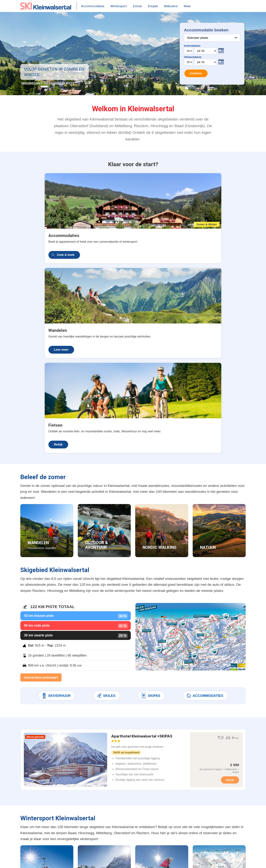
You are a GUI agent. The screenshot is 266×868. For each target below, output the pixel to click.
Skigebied (87, 822)
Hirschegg (130, 801)
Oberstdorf (130, 815)
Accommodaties (93, 6)
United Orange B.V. (38, 861)
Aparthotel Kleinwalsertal (42, 801)
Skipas (150, 492)
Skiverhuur (56, 492)
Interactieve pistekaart (41, 474)
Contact (85, 861)
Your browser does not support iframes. (212, 54)
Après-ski (86, 829)
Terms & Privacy (65, 861)
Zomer (137, 6)
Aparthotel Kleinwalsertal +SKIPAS (142, 535)
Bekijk (187, 241)
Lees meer (114, 241)
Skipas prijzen (90, 801)
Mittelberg (129, 808)
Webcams (171, 6)
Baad (126, 794)
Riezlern (128, 822)
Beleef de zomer (91, 836)
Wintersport (118, 6)
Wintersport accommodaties (44, 794)
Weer (187, 6)
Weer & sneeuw (91, 815)
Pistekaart (87, 808)
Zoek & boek (41, 241)
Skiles (106, 492)
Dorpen (153, 6)
